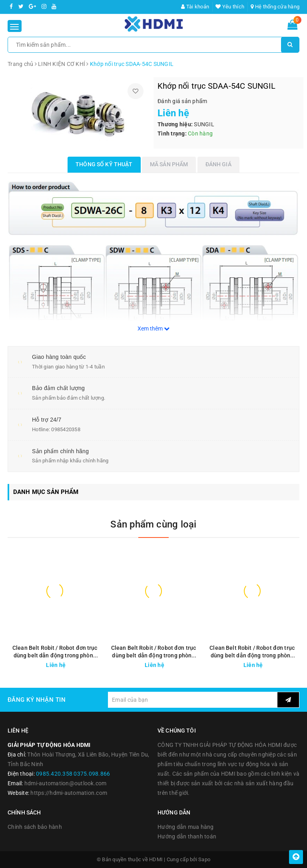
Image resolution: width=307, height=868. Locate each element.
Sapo (204, 859)
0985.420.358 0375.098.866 (73, 774)
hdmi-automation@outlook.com (66, 783)
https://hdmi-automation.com (69, 793)
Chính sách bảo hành (35, 827)
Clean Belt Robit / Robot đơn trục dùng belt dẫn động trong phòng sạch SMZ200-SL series (154, 652)
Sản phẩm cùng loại (153, 524)
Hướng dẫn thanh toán (187, 836)
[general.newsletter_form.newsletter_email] (193, 700)
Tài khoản (195, 7)
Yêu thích (230, 7)
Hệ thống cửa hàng (275, 7)
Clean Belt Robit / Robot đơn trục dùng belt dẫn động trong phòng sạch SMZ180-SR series (252, 652)
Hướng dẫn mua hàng (186, 827)
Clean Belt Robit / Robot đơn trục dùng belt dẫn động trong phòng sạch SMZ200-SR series (55, 652)
